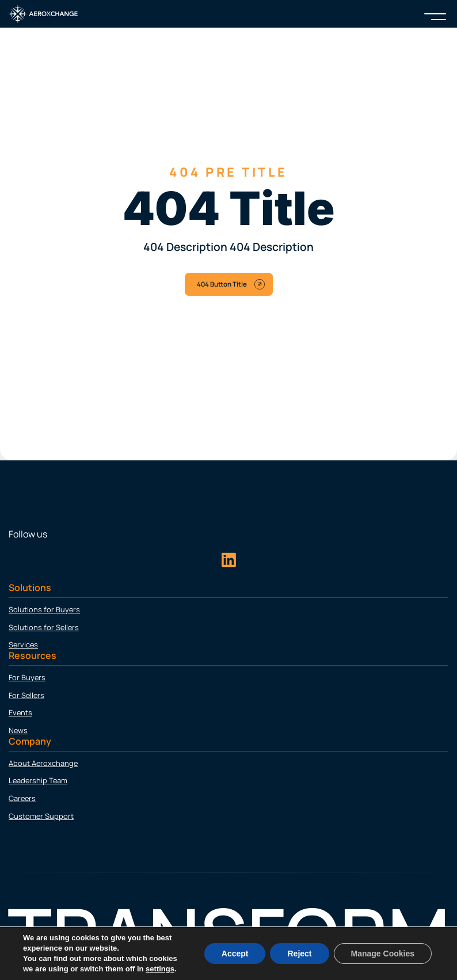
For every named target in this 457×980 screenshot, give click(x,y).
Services (23, 645)
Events (20, 712)
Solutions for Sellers (44, 627)
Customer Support (41, 816)
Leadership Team (38, 780)
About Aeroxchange (43, 763)
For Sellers (26, 695)
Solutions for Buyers (44, 609)
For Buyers (27, 677)
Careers (22, 798)
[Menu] (435, 14)
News (18, 730)
